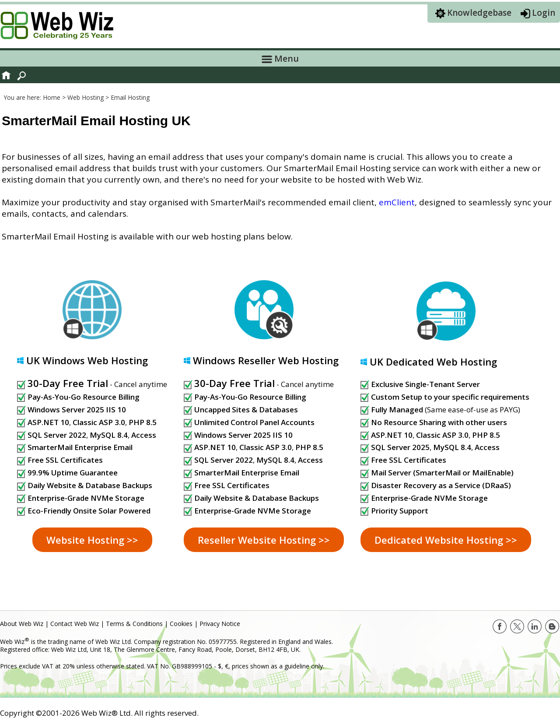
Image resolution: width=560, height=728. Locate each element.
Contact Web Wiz (75, 624)
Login (544, 13)
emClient (397, 202)
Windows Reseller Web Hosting (266, 360)
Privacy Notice (220, 624)
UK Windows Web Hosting (87, 360)
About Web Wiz (22, 624)
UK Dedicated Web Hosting (433, 362)
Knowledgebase (479, 13)
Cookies (181, 624)
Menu (280, 58)
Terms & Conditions (134, 624)
